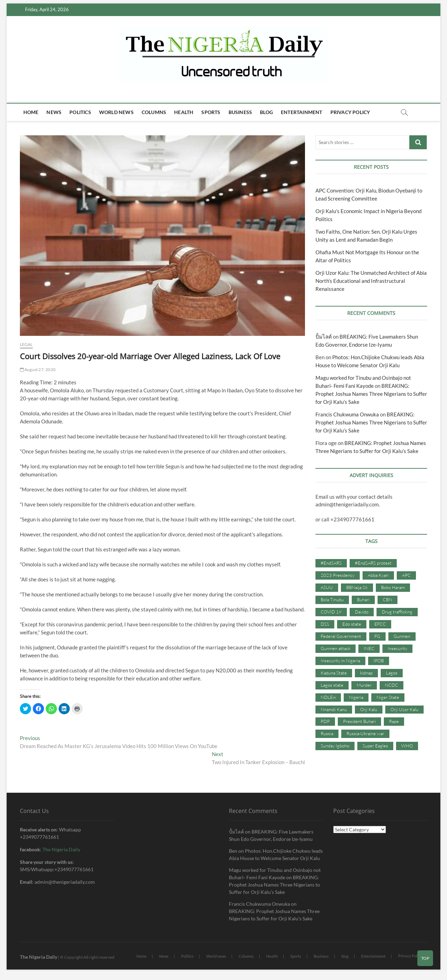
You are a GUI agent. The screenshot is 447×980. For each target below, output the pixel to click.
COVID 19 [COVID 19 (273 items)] (331, 612)
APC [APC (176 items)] (406, 575)
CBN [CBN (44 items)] (388, 600)
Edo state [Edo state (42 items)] (352, 624)
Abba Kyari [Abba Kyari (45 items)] (378, 575)
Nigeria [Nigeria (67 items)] (356, 697)
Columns (154, 112)
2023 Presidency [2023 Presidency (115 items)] (338, 575)
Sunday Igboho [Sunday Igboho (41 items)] (335, 746)
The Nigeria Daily (61, 849)
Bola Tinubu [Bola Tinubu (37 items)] (332, 600)
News (54, 112)
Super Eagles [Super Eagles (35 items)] (375, 746)
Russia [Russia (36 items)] (327, 733)
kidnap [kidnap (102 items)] (366, 673)
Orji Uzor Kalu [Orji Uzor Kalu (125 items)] (404, 709)
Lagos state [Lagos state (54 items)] (332, 685)
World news (116, 112)
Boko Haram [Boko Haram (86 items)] (393, 587)
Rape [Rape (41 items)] (394, 721)
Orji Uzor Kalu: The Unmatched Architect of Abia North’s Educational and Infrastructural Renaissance (371, 281)
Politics (80, 112)
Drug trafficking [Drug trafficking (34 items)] (397, 612)
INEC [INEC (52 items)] (369, 648)
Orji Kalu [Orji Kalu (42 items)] (369, 709)
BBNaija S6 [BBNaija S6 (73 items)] (357, 587)
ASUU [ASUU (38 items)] (327, 587)
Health (184, 112)
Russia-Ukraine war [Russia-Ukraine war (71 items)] (365, 733)
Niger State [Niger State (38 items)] (388, 697)
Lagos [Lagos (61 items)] (392, 673)
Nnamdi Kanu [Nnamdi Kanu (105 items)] (334, 709)
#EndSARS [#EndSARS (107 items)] (331, 563)
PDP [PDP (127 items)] (325, 721)
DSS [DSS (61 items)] (325, 624)
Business (240, 112)
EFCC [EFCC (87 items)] (380, 624)
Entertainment (302, 112)
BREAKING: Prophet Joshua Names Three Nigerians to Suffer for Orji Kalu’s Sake (371, 394)
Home (31, 112)
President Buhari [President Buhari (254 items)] (359, 721)
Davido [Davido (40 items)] (362, 612)
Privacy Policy (350, 112)
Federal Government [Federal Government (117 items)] (341, 636)
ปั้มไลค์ (324, 337)
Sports (211, 112)
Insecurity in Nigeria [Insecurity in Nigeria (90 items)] (340, 661)
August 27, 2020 (38, 370)
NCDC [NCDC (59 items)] (392, 685)
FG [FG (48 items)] (377, 636)
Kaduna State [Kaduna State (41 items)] (334, 673)
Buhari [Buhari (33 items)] (363, 600)
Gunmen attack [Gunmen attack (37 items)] (336, 648)
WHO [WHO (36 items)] (407, 746)
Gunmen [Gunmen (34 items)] (402, 636)
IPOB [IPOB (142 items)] (379, 661)
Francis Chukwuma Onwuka (347, 414)
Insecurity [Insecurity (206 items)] (397, 648)
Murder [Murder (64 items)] (364, 685)
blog (266, 112)
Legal (26, 344)
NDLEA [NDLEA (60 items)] (328, 697)
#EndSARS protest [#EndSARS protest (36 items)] (373, 563)
